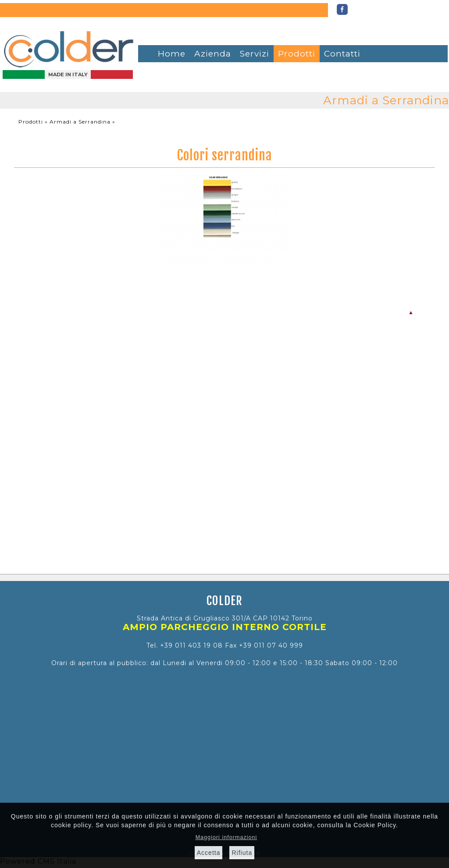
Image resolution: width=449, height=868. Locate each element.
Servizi (255, 54)
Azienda (213, 54)
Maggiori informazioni (226, 837)
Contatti (342, 54)
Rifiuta (242, 853)
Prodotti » (34, 122)
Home (172, 54)
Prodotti (297, 54)
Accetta (209, 853)
